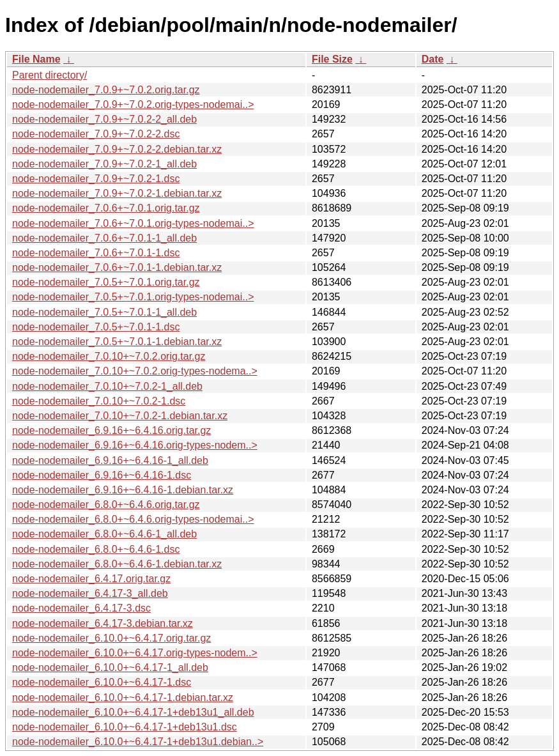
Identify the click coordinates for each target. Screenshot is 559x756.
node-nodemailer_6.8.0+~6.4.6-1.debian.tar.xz (117, 564)
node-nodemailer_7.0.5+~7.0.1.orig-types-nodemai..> (133, 297)
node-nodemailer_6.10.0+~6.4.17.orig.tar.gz (111, 638)
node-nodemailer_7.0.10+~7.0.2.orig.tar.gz (109, 356)
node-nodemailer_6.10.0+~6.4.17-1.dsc (102, 682)
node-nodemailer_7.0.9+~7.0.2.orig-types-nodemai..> (133, 104)
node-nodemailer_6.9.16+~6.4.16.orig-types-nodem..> (135, 445)
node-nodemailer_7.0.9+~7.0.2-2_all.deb (104, 119)
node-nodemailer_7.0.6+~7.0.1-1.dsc (96, 253)
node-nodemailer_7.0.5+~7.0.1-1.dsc (96, 327)
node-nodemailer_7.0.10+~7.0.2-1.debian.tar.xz (120, 416)
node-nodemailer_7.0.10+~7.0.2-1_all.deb (107, 386)
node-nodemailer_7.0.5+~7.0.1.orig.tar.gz (106, 282)
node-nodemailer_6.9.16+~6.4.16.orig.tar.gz (111, 430)
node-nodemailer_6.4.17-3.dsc (81, 608)
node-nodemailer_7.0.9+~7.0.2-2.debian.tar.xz (117, 149)
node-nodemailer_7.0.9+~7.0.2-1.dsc (96, 179)
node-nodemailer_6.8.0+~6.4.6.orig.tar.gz (106, 505)
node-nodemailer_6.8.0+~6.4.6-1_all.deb (104, 534)
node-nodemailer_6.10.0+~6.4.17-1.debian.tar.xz (123, 698)
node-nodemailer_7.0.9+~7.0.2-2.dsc (96, 134)
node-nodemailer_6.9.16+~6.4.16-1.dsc (102, 475)
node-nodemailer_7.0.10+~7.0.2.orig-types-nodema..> (135, 371)
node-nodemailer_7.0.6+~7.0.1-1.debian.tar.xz (117, 267)
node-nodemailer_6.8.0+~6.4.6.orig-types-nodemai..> (133, 519)
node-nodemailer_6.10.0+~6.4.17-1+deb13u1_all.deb (133, 712)
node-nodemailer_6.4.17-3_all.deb (90, 593)
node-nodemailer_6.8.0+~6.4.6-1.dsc (96, 549)
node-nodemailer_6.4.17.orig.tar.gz (91, 579)
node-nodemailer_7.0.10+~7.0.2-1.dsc (99, 401)
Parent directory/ (50, 75)
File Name (36, 59)
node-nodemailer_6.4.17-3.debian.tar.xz (103, 623)
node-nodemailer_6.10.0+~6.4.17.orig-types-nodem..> (135, 653)
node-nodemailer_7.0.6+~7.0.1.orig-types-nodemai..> (133, 223)
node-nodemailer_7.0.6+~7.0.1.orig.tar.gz (106, 208)
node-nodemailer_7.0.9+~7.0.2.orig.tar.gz (106, 90)
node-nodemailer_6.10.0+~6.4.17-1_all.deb (110, 667)
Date (433, 59)
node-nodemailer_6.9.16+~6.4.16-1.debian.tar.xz (123, 490)
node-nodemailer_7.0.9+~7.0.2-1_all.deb (104, 164)
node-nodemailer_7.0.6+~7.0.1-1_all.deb (104, 238)
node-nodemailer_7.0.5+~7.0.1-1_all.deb (104, 312)
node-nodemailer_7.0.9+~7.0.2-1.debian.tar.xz (117, 193)
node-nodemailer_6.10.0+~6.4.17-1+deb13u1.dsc (125, 727)
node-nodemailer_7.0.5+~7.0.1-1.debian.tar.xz (117, 342)
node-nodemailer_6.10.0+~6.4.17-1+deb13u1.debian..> (138, 742)
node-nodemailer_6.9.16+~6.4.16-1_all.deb (110, 460)
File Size (332, 59)
